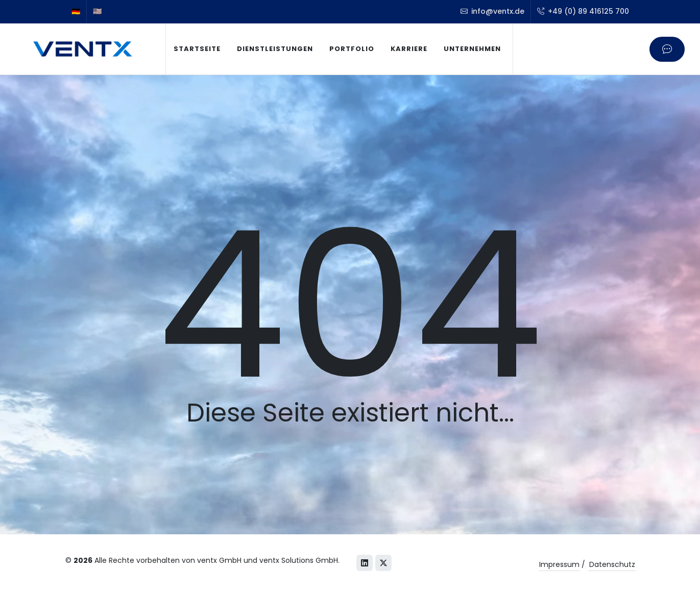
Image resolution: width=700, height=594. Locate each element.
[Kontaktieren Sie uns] (667, 49)
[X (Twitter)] (383, 563)
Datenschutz (612, 564)
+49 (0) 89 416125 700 (583, 11)
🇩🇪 (76, 11)
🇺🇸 (97, 11)
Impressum (559, 564)
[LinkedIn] (365, 563)
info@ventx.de (492, 11)
